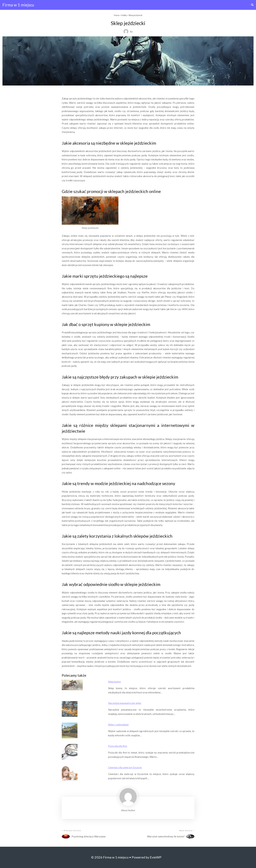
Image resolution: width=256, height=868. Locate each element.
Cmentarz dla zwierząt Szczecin (125, 767)
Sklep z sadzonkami (118, 725)
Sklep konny (114, 682)
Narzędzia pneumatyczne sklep (125, 703)
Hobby (124, 15)
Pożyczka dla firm (118, 746)
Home (117, 15)
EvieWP (156, 857)
